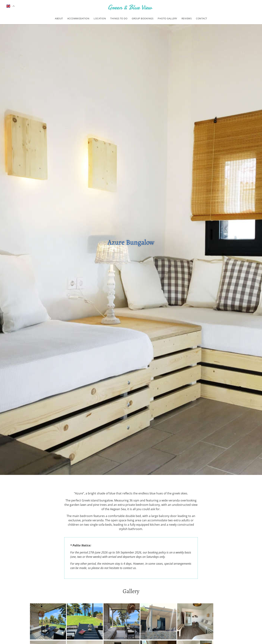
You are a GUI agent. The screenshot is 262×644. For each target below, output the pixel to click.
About (59, 18)
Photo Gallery (167, 18)
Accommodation (78, 18)
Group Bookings (143, 18)
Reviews (187, 18)
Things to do (119, 18)
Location (100, 18)
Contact (202, 18)
